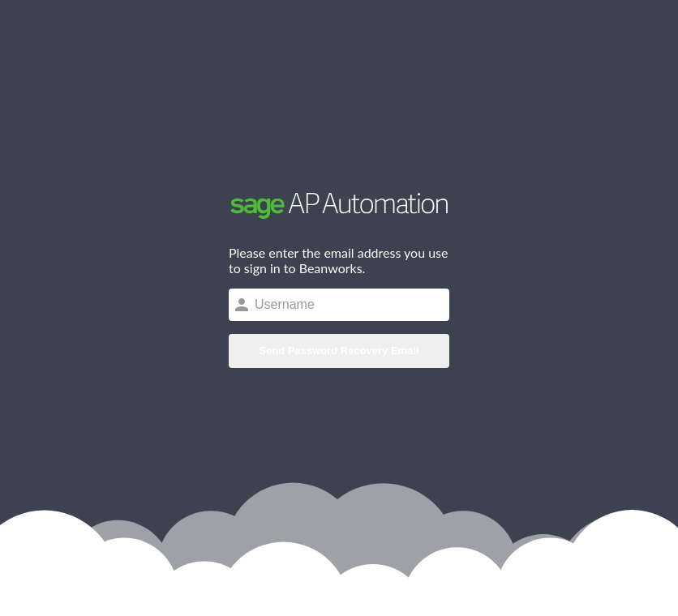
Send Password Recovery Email (339, 351)
